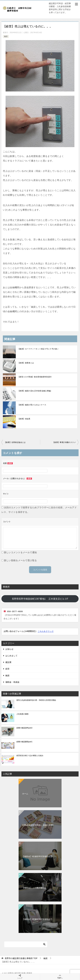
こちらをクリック (46, 631)
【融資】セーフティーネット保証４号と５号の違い (38, 349)
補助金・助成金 (12, 682)
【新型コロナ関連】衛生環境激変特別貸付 (35, 377)
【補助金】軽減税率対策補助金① (37, 919)
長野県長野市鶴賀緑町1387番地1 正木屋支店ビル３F (45, 599)
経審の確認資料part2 (24, 728)
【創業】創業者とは (26, 363)
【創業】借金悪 (24, 419)
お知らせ (9, 649)
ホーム (25, 794)
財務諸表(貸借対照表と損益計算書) (38, 825)
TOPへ (60, 977)
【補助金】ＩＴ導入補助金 (34, 888)
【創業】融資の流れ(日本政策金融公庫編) (34, 391)
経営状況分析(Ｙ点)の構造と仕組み (30, 756)
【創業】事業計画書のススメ (64, 442)
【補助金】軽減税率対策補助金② (37, 856)
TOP (21, 958)
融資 (6, 36)
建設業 (8, 662)
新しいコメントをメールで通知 (20, 552)
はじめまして (11, 656)
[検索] (26, 944)
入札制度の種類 (22, 714)
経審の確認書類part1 (24, 742)
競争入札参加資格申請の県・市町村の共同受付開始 (36, 700)
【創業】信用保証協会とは (15, 442)
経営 (7, 669)
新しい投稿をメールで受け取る (20, 560)
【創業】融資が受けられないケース (32, 405)
